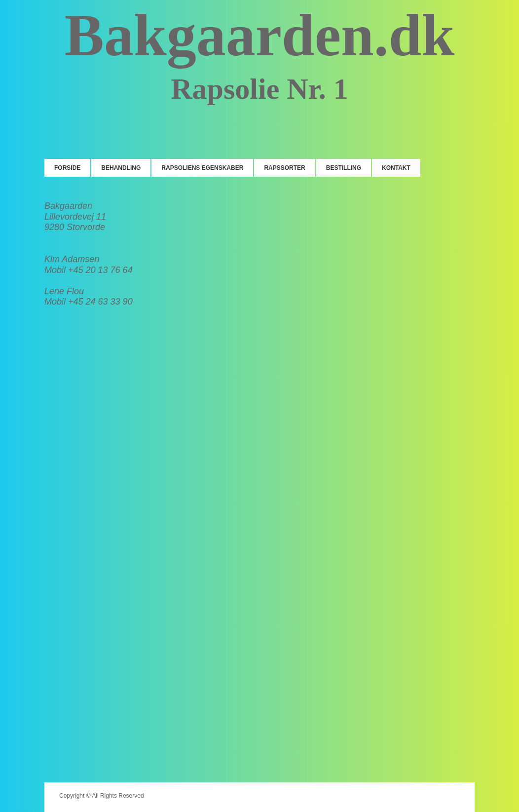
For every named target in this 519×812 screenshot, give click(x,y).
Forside (67, 168)
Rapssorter (284, 168)
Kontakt (396, 168)
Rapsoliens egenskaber (202, 168)
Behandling (121, 168)
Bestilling (344, 168)
